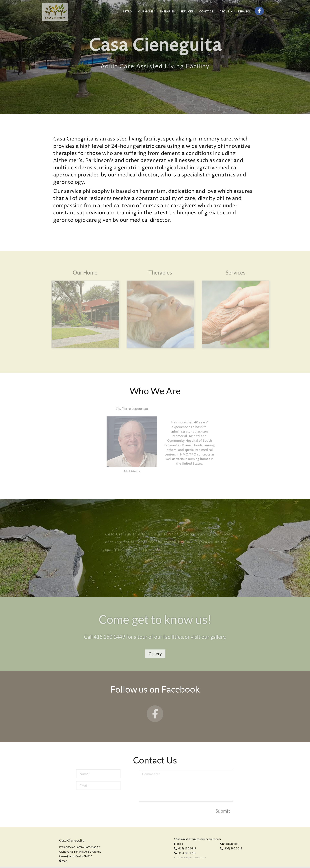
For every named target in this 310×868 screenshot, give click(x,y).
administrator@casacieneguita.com (198, 839)
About (226, 11)
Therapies (167, 11)
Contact (206, 11)
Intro (128, 11)
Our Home (146, 11)
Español (244, 11)
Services (187, 11)
